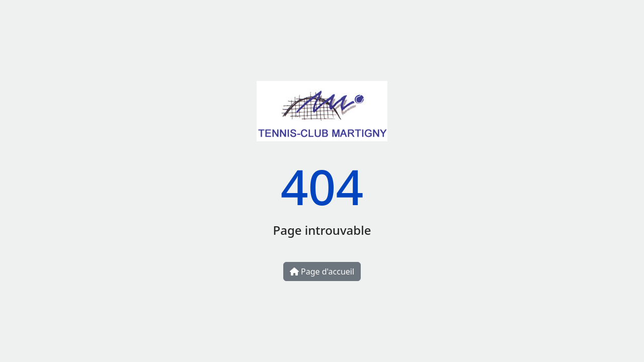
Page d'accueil (322, 271)
